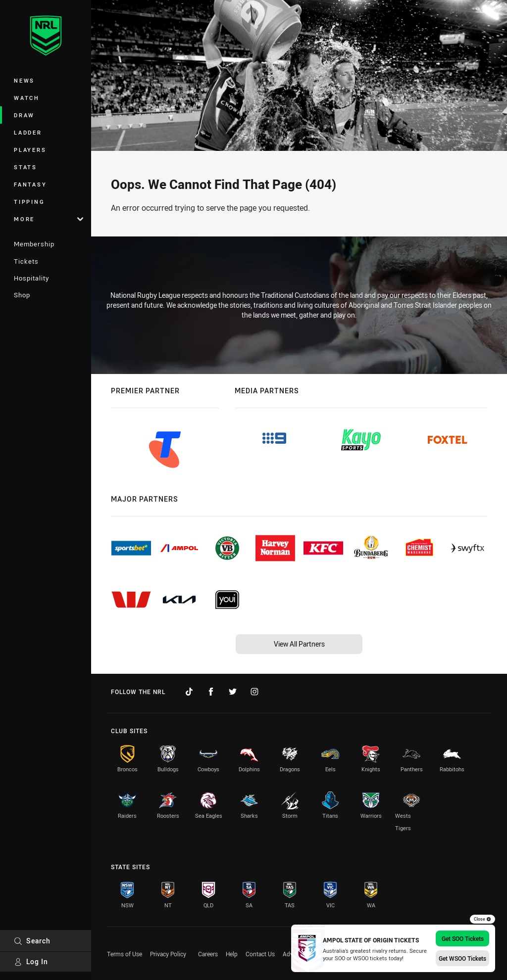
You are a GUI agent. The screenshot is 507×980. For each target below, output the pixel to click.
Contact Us (260, 954)
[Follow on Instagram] (254, 692)
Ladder (28, 132)
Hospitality (31, 278)
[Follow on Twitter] (233, 692)
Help (232, 954)
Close (482, 919)
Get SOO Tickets (463, 938)
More (49, 219)
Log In (31, 961)
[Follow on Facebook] (211, 692)
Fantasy (30, 184)
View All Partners (299, 644)
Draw (24, 115)
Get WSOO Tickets (462, 958)
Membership (34, 244)
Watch (27, 98)
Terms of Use (125, 954)
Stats (25, 167)
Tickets (26, 261)
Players (30, 150)
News (24, 80)
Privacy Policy (168, 954)
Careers (208, 954)
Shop (22, 295)
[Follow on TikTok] (189, 692)
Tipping (29, 202)
